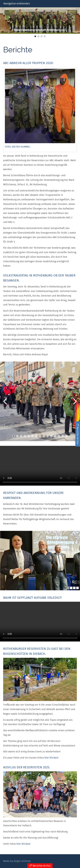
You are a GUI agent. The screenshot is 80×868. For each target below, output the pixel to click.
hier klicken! (51, 758)
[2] (71, 588)
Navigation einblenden (17, 4)
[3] (74, 588)
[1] (68, 588)
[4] (77, 588)
